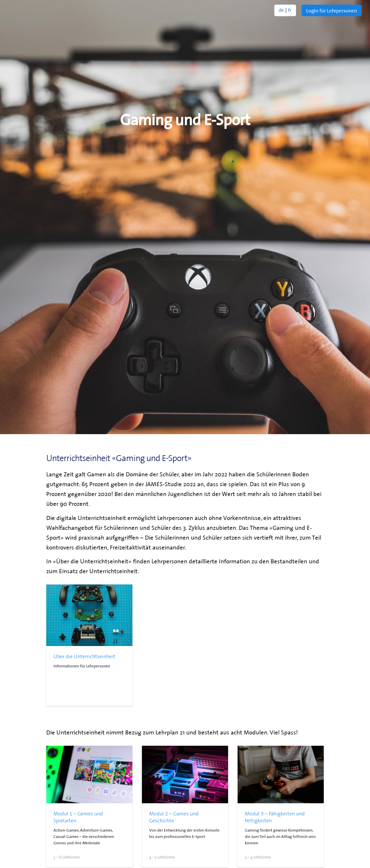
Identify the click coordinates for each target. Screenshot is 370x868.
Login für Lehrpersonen (332, 10)
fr (290, 9)
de (281, 9)
